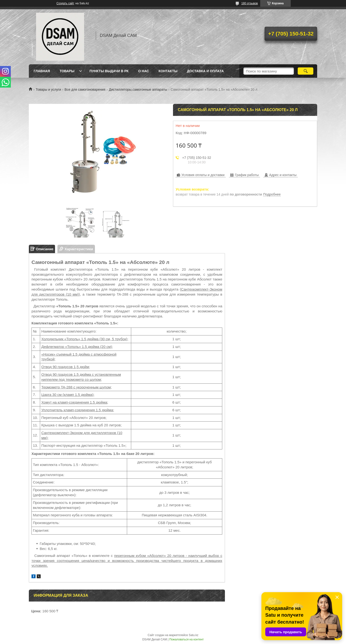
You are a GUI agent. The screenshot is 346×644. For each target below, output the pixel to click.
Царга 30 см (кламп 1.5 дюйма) (67, 395)
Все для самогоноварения (85, 89)
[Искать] (306, 71)
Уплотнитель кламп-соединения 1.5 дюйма (77, 410)
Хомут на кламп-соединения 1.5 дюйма (74, 402)
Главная (42, 71)
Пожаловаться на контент (186, 639)
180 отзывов (250, 3)
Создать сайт (65, 3)
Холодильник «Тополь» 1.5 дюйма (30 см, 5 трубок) (84, 339)
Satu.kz (193, 635)
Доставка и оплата (205, 71)
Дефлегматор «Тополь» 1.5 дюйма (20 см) (77, 347)
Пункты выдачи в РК (109, 71)
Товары (67, 71)
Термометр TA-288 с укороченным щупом (76, 387)
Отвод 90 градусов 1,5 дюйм (65, 367)
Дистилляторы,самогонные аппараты (138, 89)
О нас (144, 71)
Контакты (168, 71)
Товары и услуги (48, 89)
